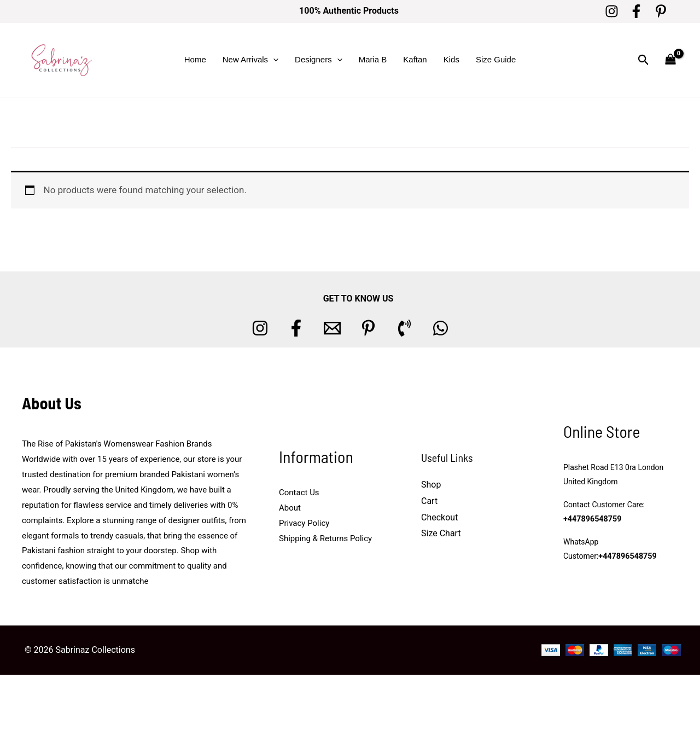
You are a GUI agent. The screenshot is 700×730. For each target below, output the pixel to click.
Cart (429, 501)
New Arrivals (250, 60)
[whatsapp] (441, 328)
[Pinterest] (661, 11)
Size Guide (496, 59)
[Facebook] (636, 11)
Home (195, 59)
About (290, 508)
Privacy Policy (304, 523)
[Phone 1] (404, 328)
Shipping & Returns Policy (325, 538)
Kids (451, 59)
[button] (273, 60)
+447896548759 (592, 519)
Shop (431, 485)
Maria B (373, 59)
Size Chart (441, 533)
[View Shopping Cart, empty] (670, 60)
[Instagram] (612, 11)
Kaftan (415, 59)
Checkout (439, 517)
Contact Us (299, 493)
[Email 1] (332, 328)
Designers (319, 60)
